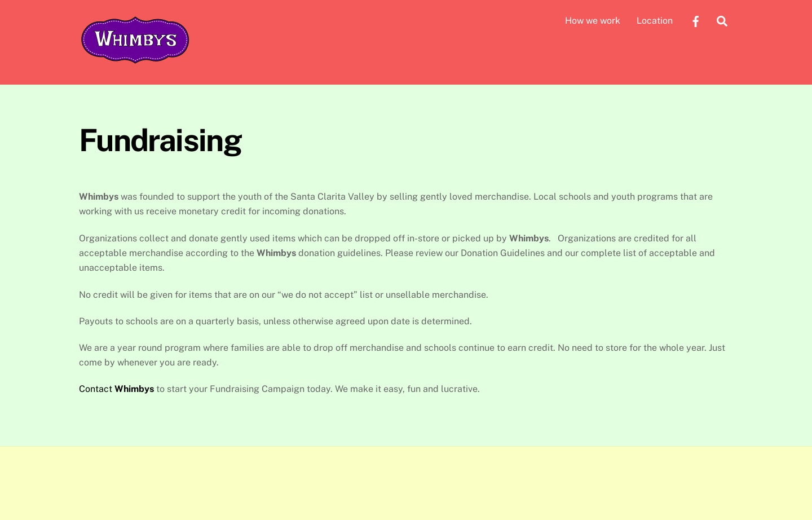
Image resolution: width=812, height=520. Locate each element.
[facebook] (696, 20)
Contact (116, 389)
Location (655, 21)
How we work (593, 21)
